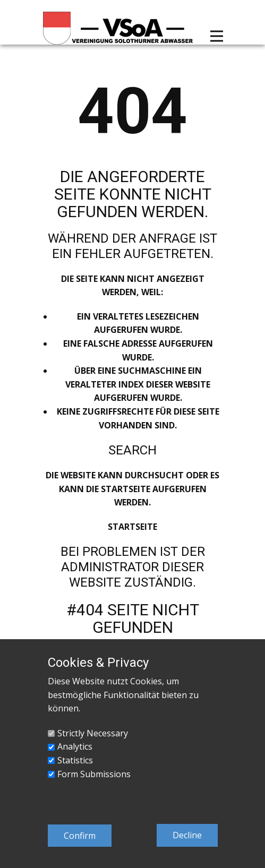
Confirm (80, 836)
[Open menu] (217, 36)
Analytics (75, 746)
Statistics (75, 760)
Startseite (132, 527)
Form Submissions (94, 774)
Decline (187, 835)
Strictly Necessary (93, 733)
